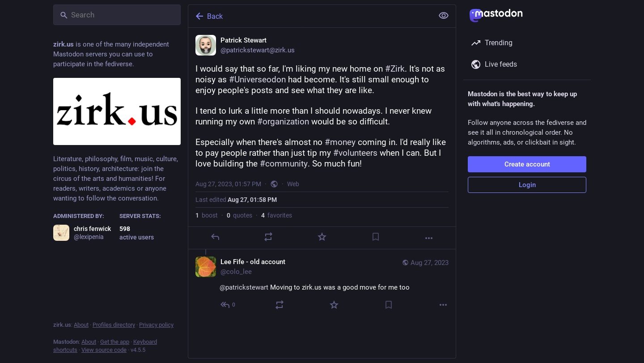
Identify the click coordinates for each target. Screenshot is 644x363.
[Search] (117, 15)
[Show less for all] (444, 16)
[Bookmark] (376, 237)
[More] (429, 238)
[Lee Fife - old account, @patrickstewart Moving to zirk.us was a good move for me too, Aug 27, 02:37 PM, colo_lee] (322, 284)
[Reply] (215, 237)
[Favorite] (322, 237)
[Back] (310, 16)
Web (293, 184)
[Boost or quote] (268, 237)
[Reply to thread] (228, 305)
